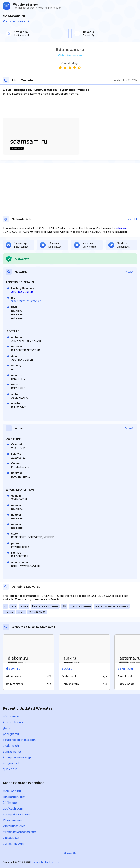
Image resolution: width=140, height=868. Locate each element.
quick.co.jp (10, 769)
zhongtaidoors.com (16, 814)
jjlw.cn (7, 728)
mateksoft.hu (12, 791)
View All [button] (132, 219)
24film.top (10, 803)
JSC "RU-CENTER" (23, 292)
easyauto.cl (11, 763)
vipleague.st (11, 838)
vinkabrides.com (14, 826)
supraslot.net (12, 751)
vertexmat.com (13, 844)
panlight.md (11, 734)
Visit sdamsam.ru (16, 21)
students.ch (11, 746)
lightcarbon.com (14, 797)
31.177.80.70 (34, 301)
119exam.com (12, 820)
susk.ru (67, 668)
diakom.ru (13, 668)
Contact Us (70, 853)
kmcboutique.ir (13, 722)
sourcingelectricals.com (19, 740)
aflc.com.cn (11, 716)
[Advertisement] (70, 107)
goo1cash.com (13, 808)
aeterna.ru (125, 668)
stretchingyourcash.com (20, 832)
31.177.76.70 (18, 301)
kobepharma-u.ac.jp (17, 757)
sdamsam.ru (123, 228)
